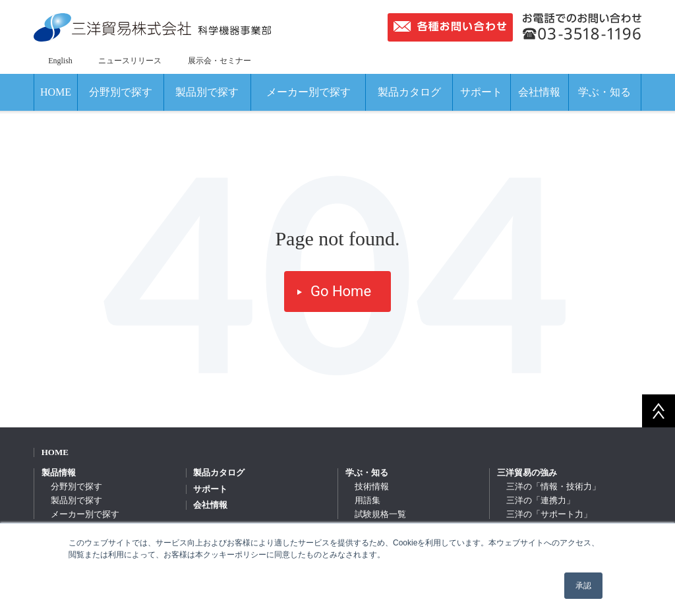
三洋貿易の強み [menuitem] (527, 473)
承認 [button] (583, 586)
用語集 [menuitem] (367, 500)
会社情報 (539, 92)
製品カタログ (409, 92)
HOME (56, 92)
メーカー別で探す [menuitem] (85, 514)
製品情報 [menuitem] (59, 473)
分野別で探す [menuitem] (76, 486)
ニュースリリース (130, 61)
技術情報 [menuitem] (372, 486)
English (60, 61)
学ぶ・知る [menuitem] (367, 473)
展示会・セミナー (220, 61)
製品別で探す (207, 92)
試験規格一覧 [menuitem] (380, 514)
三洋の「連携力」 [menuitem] (541, 500)
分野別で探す (121, 92)
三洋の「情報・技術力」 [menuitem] (553, 486)
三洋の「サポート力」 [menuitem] (549, 514)
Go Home (341, 291)
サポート (481, 92)
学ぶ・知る (604, 92)
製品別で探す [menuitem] (76, 500)
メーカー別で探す (308, 92)
